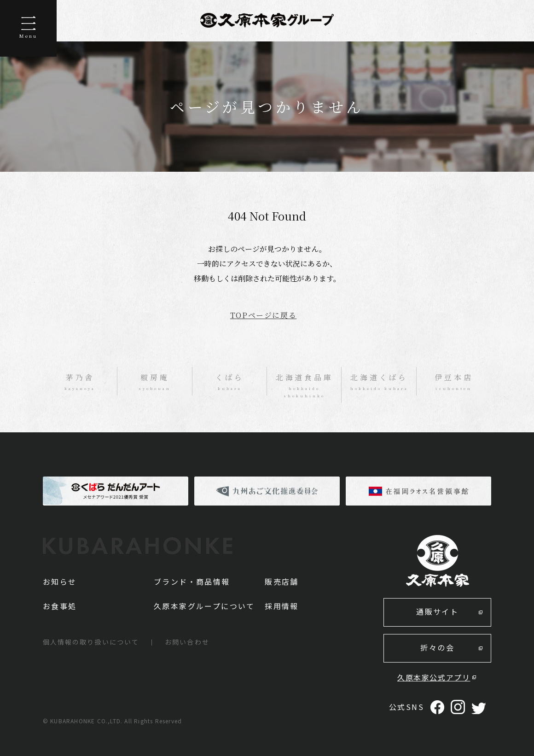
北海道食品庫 (304, 386)
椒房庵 (155, 382)
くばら (230, 382)
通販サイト (437, 611)
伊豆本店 (454, 382)
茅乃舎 (80, 382)
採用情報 (282, 606)
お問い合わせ (187, 642)
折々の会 (437, 647)
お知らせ (60, 582)
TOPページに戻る (263, 315)
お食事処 (60, 606)
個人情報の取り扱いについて (91, 642)
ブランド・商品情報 (192, 582)
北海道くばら (379, 382)
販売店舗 (282, 582)
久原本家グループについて (204, 606)
